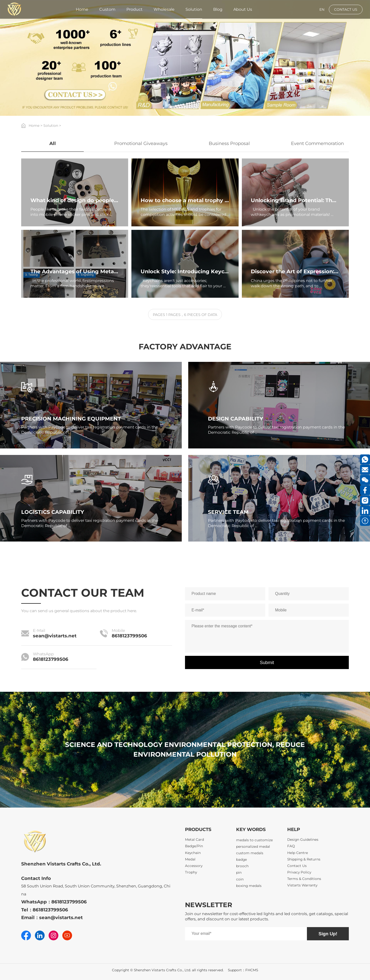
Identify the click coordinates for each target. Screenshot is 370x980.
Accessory (194, 866)
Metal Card (194, 840)
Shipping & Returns (304, 859)
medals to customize (254, 842)
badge (241, 861)
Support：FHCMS (243, 970)
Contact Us (297, 866)
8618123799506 (129, 636)
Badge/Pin (194, 846)
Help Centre (298, 853)
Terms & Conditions (304, 879)
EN (322, 9)
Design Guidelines (303, 840)
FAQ (291, 846)
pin (239, 874)
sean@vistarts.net (55, 636)
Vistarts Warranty (302, 885)
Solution (51, 126)
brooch (242, 868)
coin (240, 881)
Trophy (191, 872)
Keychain (193, 853)
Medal (190, 859)
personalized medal (253, 848)
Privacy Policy (299, 872)
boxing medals (249, 888)
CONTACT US (346, 9)
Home (34, 126)
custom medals (250, 855)
